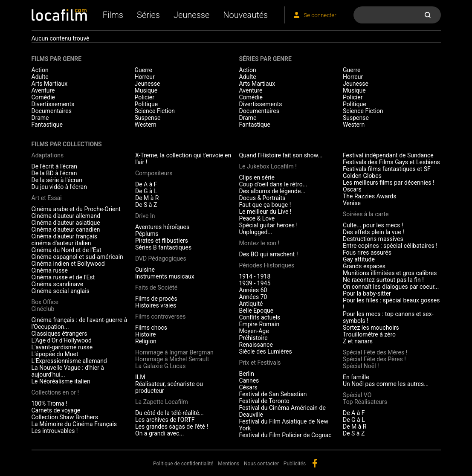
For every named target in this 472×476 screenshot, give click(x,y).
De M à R (147, 198)
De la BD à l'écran (54, 173)
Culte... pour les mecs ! (373, 225)
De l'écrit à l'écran (55, 166)
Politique (146, 104)
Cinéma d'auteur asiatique (66, 223)
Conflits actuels (260, 317)
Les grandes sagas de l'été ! (172, 427)
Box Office (45, 302)
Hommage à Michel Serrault (172, 359)
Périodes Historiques (267, 265)
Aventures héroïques (162, 227)
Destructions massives (373, 239)
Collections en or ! (55, 392)
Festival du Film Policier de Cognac (285, 435)
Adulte (40, 77)
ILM (140, 377)
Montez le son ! (259, 243)
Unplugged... (256, 232)
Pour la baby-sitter (367, 293)
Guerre (143, 70)
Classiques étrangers (59, 334)
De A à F (146, 184)
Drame (40, 118)
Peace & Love (257, 218)
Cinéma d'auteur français (65, 236)
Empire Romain (259, 324)
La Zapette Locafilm (162, 402)
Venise (352, 203)
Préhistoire (253, 338)
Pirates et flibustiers (162, 241)
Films (113, 15)
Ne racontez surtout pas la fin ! (383, 280)
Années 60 (253, 290)
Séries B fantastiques (163, 247)
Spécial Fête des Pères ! (374, 359)
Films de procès (156, 299)
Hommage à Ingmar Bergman (174, 352)
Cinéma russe (50, 270)
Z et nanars (358, 341)
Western (146, 125)
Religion (146, 341)
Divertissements (53, 104)
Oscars (352, 189)
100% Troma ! (49, 403)
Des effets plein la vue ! (374, 232)
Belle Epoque (256, 311)
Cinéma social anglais (61, 291)
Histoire (146, 334)
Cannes (249, 380)
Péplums (147, 234)
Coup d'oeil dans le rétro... (273, 184)
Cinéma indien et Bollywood (68, 264)
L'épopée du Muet (55, 354)
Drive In (145, 216)
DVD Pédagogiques (161, 258)
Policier (145, 97)
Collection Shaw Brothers (65, 417)
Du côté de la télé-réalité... (169, 413)
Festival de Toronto (264, 401)
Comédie (43, 97)
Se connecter (320, 15)
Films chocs (151, 328)
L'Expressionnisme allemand (69, 361)
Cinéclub (43, 309)
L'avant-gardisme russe (62, 347)
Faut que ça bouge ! (265, 205)
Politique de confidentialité (183, 464)
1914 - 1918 (255, 276)
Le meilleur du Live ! (265, 212)
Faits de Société (156, 287)
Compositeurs (154, 173)
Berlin (247, 374)
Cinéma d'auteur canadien (66, 229)
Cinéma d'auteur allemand (66, 216)
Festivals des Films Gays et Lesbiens (391, 162)
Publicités (295, 464)
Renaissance (256, 345)
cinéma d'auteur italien (61, 243)
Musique (146, 90)
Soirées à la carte (366, 214)
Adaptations (48, 155)
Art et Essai (47, 198)
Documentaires (52, 111)
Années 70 (253, 297)
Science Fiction (155, 111)
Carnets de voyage (56, 410)
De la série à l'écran (57, 180)
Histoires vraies (156, 305)
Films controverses (160, 316)
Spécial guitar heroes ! (269, 225)
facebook (315, 463)
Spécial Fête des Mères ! (375, 352)
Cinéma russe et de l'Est (63, 277)
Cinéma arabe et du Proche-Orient (76, 209)
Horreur (145, 77)
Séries (148, 15)
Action (40, 70)
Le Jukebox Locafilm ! (268, 166)
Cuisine (145, 270)
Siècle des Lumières (266, 351)
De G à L (146, 191)
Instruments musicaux (165, 276)
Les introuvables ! (55, 431)
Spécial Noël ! (361, 366)
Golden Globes (362, 176)
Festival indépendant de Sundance (388, 155)
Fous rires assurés (367, 253)
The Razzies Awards (369, 196)
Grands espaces (364, 266)
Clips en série (257, 177)
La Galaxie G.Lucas (160, 366)
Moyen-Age (254, 331)
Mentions (229, 464)
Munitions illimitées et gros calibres (390, 273)
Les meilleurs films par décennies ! (389, 183)
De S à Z (146, 205)
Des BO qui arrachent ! (269, 254)
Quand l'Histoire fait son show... (281, 155)
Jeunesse (191, 15)
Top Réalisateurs (365, 402)
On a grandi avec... (159, 433)
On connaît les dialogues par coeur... (391, 287)
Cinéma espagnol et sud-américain (77, 257)
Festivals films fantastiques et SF (387, 169)
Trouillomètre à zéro (369, 334)
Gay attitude (359, 259)
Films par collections (67, 144)
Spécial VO (357, 395)
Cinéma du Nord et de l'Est (67, 250)
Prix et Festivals (260, 363)
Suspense (148, 118)
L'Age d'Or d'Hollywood (62, 340)
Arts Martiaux (50, 84)
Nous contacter (261, 464)
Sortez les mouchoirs (371, 328)
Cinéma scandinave (58, 284)
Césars (248, 387)
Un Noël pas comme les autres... (386, 384)
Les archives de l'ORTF (165, 420)
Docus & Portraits (262, 198)
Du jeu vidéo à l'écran (59, 187)
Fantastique (47, 125)
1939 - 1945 (255, 283)
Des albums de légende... (272, 191)
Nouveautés (245, 15)
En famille (356, 377)
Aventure (43, 90)
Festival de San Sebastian (273, 394)
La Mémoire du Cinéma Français (74, 424)
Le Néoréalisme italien (61, 381)
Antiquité (251, 304)
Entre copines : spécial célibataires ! (390, 246)
